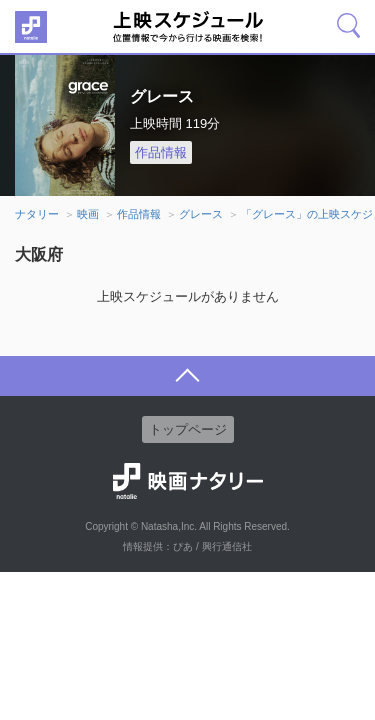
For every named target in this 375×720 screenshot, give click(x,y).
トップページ (188, 429)
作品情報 (161, 152)
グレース (201, 214)
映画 (88, 214)
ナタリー (37, 214)
